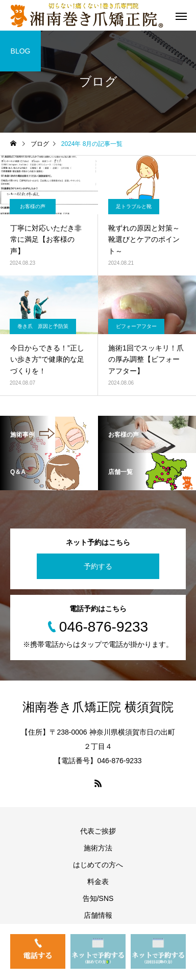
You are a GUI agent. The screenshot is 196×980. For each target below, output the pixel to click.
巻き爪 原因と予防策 (43, 326)
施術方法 (98, 848)
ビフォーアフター (136, 326)
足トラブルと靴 (134, 206)
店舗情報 (98, 915)
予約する (98, 566)
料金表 (98, 882)
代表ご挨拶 (98, 831)
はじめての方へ (98, 865)
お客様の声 (33, 206)
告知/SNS (98, 898)
